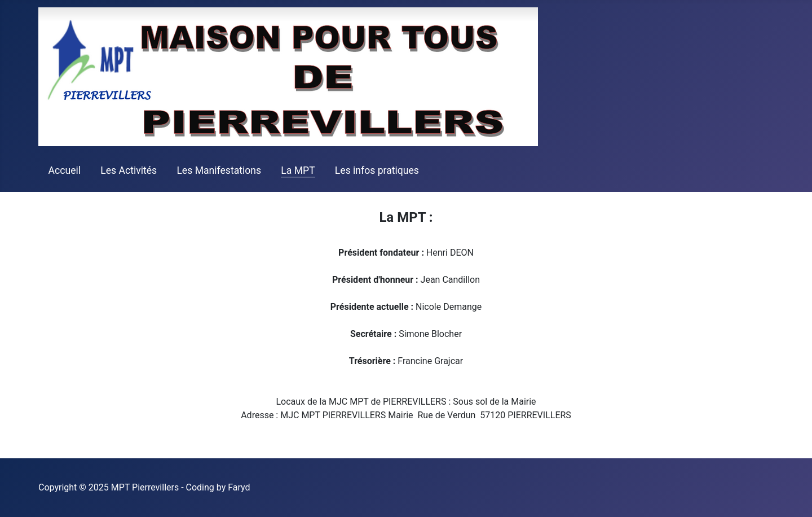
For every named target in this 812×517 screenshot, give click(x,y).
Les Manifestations (219, 170)
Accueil (65, 170)
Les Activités (129, 170)
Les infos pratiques (377, 170)
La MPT (298, 170)
